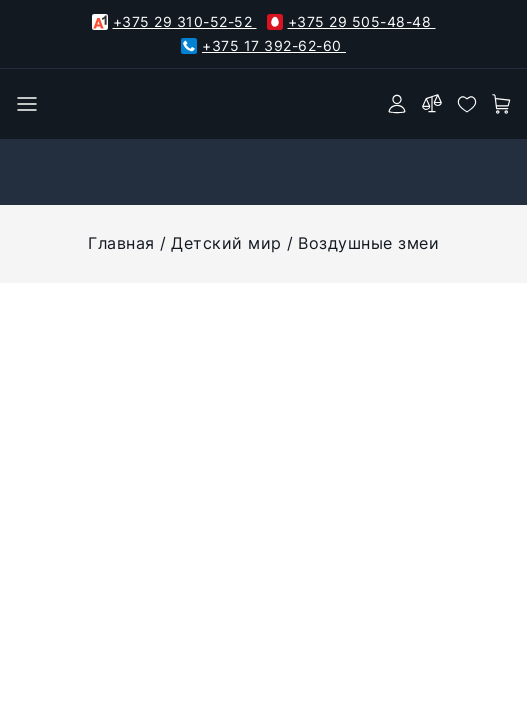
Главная (121, 243)
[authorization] (397, 104)
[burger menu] (27, 104)
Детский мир (226, 243)
